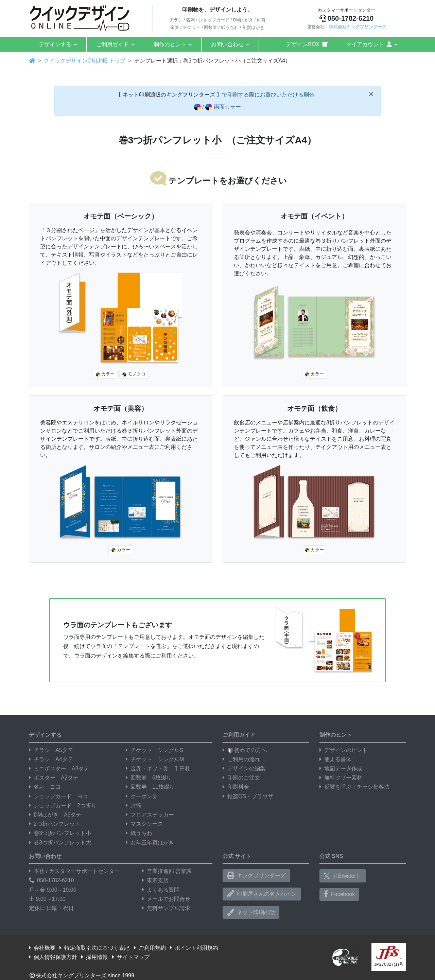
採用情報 (94, 957)
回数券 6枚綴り (149, 778)
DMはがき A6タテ (55, 815)
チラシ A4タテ (51, 759)
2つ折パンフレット (55, 824)
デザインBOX (307, 44)
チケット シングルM (155, 759)
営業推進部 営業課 (167, 871)
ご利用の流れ (241, 759)
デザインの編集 (244, 768)
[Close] (371, 94)
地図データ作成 (341, 768)
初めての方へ (245, 750)
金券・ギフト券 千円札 (158, 768)
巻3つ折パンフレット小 (60, 833)
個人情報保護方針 (53, 957)
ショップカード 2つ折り (63, 806)
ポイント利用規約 (194, 948)
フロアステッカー (150, 815)
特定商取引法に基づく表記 (94, 948)
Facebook (339, 894)
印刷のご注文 (241, 778)
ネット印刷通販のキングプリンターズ (169, 95)
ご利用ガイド (112, 44)
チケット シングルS (154, 750)
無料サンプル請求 (166, 908)
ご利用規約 (150, 948)
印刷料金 (236, 787)
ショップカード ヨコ (58, 796)
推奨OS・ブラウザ (248, 796)
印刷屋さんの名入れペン (262, 894)
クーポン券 (142, 796)
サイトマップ (131, 957)
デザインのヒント (344, 750)
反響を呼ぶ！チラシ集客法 (354, 787)
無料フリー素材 (341, 778)
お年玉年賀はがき (150, 843)
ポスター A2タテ (54, 778)
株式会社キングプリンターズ (358, 27)
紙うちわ (139, 833)
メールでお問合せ (166, 899)
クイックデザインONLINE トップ (85, 61)
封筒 (134, 806)
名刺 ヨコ (45, 787)
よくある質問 (161, 890)
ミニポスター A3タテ (59, 768)
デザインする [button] (55, 44)
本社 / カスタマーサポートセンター (74, 871)
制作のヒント (170, 44)
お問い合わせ (227, 44)
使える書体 (335, 759)
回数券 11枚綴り (150, 787)
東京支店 (155, 880)
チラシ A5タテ (51, 750)
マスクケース (144, 824)
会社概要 (42, 948)
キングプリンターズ (256, 876)
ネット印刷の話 (251, 912)
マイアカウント (369, 44)
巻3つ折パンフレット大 (60, 843)
